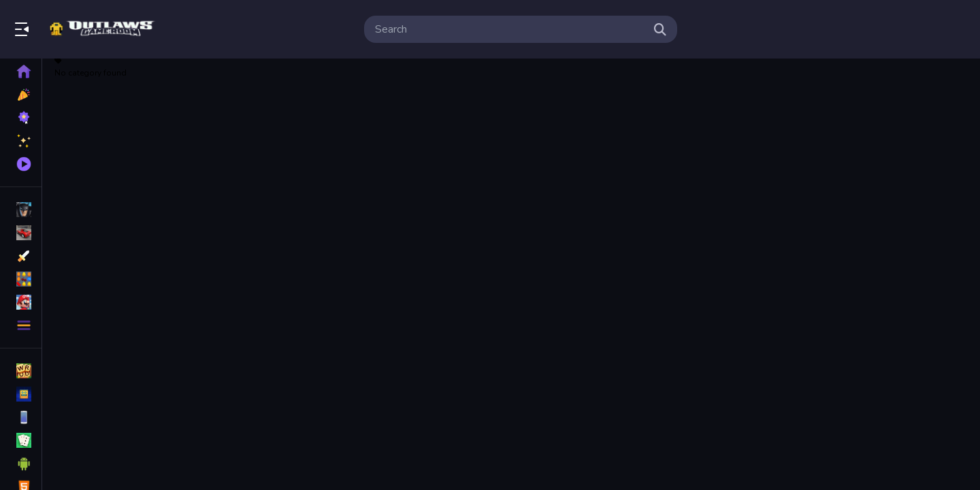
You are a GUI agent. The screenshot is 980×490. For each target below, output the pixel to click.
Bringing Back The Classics (104, 29)
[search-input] (510, 29)
